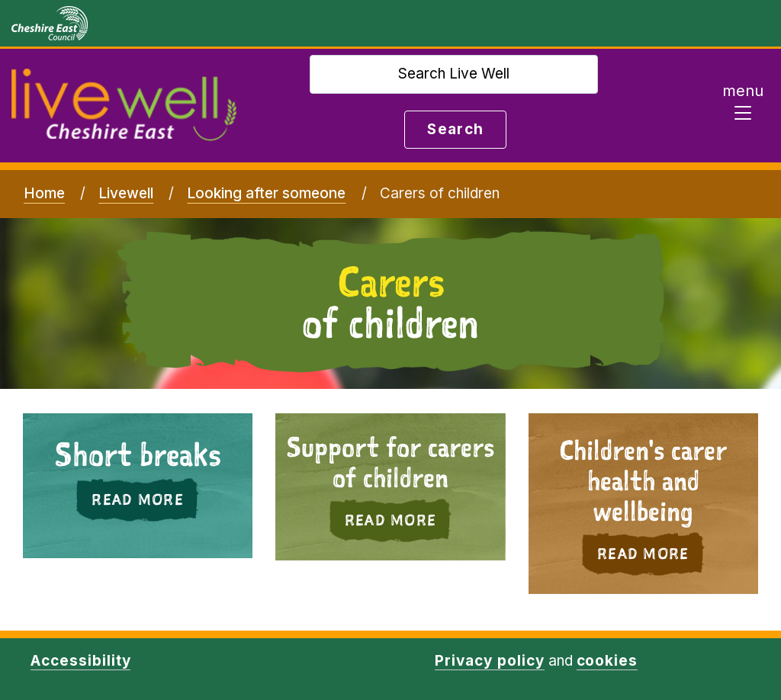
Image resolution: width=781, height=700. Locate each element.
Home (44, 193)
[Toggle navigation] (743, 106)
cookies (607, 661)
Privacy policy (489, 661)
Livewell (126, 193)
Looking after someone (266, 193)
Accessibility (80, 661)
